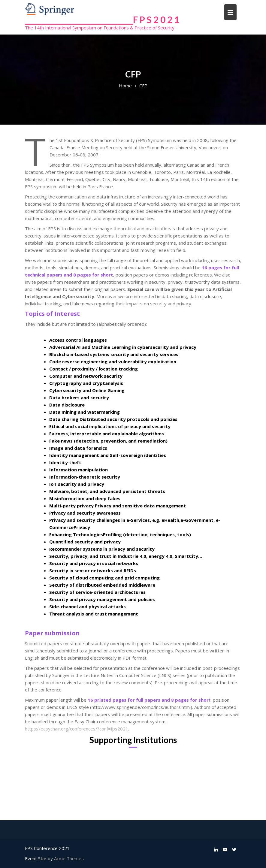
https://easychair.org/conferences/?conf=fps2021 (77, 729)
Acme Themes (69, 858)
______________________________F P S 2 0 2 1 (102, 20)
